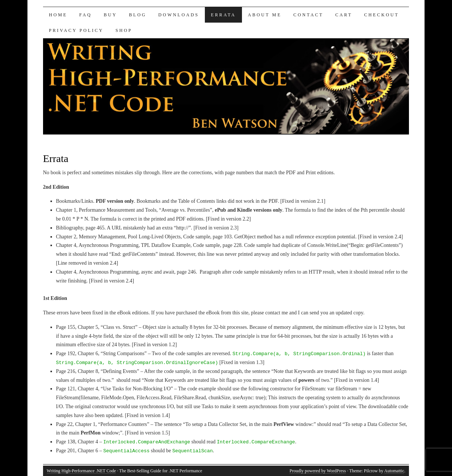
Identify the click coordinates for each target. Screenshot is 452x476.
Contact (309, 15)
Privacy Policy (76, 30)
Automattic (394, 471)
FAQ (85, 15)
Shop (124, 30)
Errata (223, 15)
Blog (138, 15)
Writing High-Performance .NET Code (81, 471)
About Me (265, 15)
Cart (344, 15)
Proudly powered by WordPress (318, 471)
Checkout (381, 15)
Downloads (179, 15)
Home (58, 15)
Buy (110, 15)
